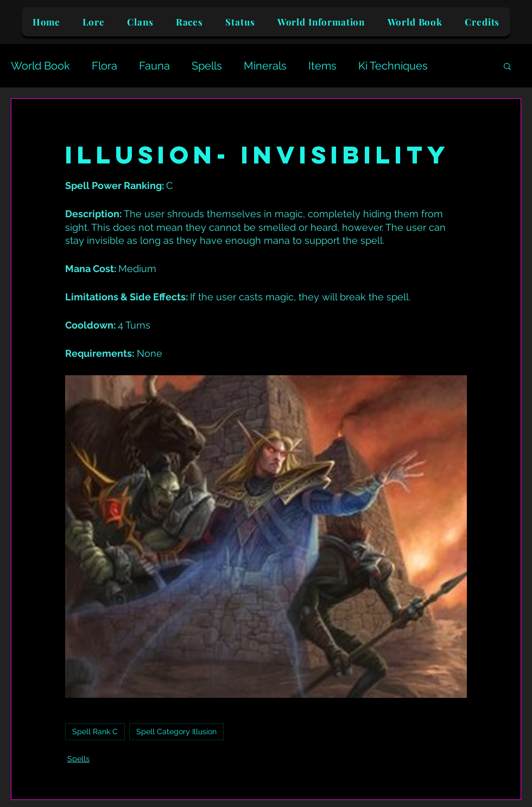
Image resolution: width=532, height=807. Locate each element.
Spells (207, 66)
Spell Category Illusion (176, 732)
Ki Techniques (393, 66)
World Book (40, 66)
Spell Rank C (95, 732)
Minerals (265, 66)
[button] (507, 66)
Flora (104, 66)
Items (322, 66)
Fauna (154, 66)
